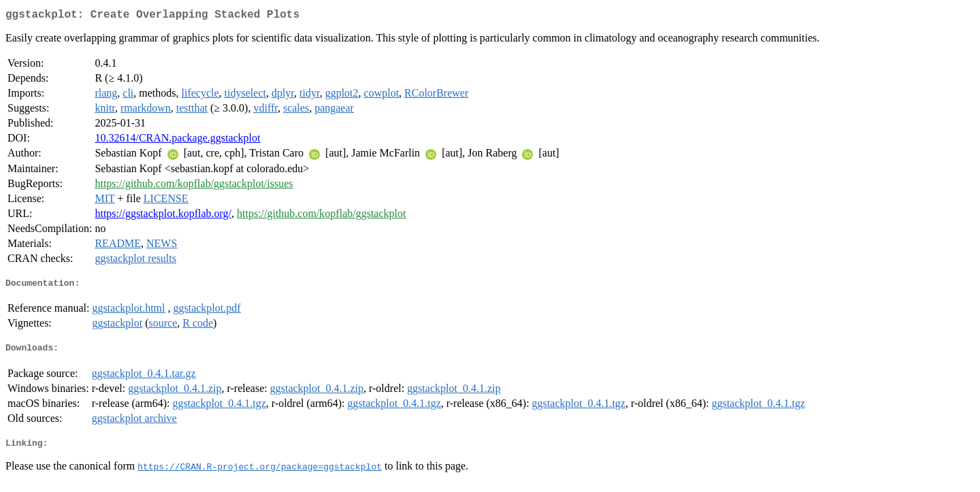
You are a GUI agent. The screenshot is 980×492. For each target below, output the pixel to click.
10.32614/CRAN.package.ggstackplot (177, 141)
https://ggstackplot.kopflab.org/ (163, 216)
